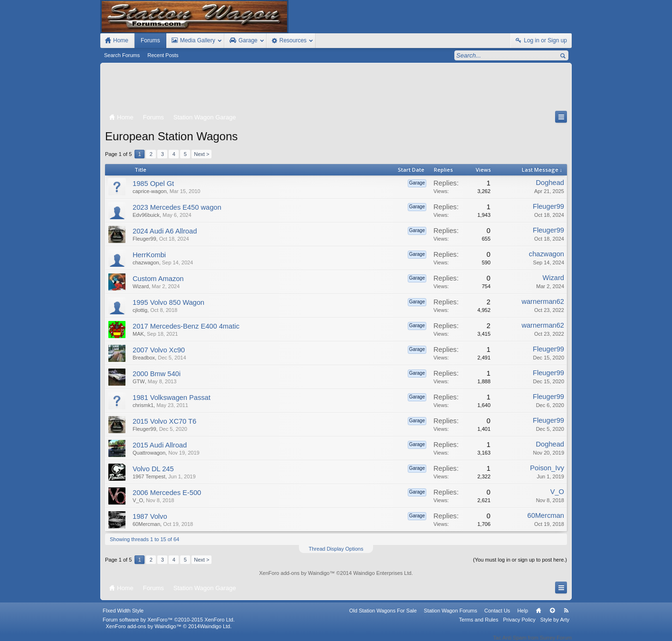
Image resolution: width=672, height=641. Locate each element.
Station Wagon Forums (451, 617)
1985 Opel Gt (153, 184)
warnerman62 (543, 301)
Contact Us (497, 617)
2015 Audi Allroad (160, 445)
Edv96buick (146, 215)
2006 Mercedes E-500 (167, 493)
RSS (566, 617)
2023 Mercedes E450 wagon (177, 207)
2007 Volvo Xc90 (159, 350)
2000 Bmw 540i (157, 374)
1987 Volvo (150, 516)
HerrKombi (149, 255)
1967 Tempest (149, 476)
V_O (138, 500)
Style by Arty (555, 626)
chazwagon (146, 262)
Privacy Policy (519, 626)
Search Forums (122, 55)
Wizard (141, 286)
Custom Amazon (158, 279)
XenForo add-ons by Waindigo (294, 573)
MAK (138, 334)
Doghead (550, 183)
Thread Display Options (336, 549)
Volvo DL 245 (153, 469)
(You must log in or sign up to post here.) (520, 560)
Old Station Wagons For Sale (383, 617)
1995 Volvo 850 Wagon (168, 302)
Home (538, 617)
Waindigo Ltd (215, 632)
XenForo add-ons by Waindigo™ (143, 632)
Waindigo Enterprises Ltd (382, 573)
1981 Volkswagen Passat (172, 398)
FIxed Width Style (123, 617)
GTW (139, 381)
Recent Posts (163, 55)
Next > (202, 154)
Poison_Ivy (547, 468)
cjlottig (140, 310)
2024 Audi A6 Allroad (165, 231)
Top (552, 617)
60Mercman (146, 524)
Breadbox (144, 358)
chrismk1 (143, 405)
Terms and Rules (479, 626)
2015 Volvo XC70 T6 (164, 421)
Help (523, 617)
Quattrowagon (149, 453)
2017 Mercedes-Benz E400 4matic (186, 326)
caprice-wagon (150, 191)
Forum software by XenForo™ (169, 626)
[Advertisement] (336, 89)
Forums (150, 40)
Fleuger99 (548, 206)
